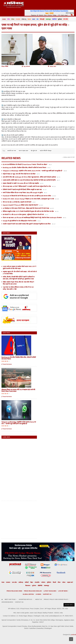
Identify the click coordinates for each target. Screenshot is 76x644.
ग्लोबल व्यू (24, 19)
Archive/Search (7, 602)
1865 (41, 205)
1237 (45, 190)
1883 (54, 196)
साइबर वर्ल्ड (70, 582)
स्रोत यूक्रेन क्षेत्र (34, 151)
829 (39, 221)
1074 (52, 208)
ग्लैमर (8, 19)
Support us (47, 594)
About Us (38, 599)
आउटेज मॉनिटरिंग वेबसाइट (46, 151)
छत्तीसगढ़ (21, 582)
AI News (38, 594)
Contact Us (19, 602)
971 (46, 193)
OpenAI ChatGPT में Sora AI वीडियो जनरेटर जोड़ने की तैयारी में (20, 205)
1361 (57, 212)
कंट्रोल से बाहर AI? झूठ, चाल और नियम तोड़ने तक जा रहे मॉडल (19, 174)
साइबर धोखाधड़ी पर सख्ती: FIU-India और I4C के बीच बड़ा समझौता (21, 183)
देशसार (29, 19)
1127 (54, 224)
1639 (57, 199)
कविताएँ (27, 582)
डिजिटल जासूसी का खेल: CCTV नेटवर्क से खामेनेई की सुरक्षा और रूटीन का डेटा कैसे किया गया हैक (28, 211)
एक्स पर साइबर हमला (23, 151)
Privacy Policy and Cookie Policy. (56, 599)
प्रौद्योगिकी (54, 19)
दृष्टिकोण (49, 582)
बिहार (32, 582)
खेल (37, 19)
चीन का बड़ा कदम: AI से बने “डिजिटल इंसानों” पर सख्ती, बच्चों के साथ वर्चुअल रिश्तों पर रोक (27, 186)
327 (50, 165)
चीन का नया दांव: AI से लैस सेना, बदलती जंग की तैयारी (17, 202)
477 (59, 180)
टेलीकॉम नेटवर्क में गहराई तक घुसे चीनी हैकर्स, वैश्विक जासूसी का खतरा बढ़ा (22, 189)
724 (59, 177)
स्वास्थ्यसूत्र (48, 19)
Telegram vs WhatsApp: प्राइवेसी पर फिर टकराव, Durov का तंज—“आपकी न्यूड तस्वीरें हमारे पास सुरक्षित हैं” (33, 171)
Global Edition (28, 594)
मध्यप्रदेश (18, 19)
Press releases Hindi (14, 591)
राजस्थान (8, 582)
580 (65, 171)
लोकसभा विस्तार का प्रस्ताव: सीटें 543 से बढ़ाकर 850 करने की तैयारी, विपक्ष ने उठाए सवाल (18, 390)
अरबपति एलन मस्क (12, 151)
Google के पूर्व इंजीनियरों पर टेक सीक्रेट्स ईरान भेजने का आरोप (20, 221)
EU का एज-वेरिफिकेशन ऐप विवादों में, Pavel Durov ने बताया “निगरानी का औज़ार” (25, 164)
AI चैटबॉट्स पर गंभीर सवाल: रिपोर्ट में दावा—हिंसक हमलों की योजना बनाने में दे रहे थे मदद (26, 208)
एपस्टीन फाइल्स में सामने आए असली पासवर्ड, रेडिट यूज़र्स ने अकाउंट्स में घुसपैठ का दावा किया (27, 224)
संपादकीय (37, 582)
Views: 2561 (52, 66)
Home (4, 19)
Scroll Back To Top (68, 157)
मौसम (59, 582)
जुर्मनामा (59, 19)
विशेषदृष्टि (42, 19)
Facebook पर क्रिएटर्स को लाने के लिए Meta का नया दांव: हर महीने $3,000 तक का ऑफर (27, 196)
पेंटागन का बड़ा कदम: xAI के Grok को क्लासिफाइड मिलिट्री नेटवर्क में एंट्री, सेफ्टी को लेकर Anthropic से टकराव (32, 218)
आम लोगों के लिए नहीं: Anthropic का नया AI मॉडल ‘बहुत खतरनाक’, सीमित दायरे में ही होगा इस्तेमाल (29, 177)
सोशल (64, 582)
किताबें (54, 582)
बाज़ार (33, 19)
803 (65, 218)
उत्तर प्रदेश (65, 19)
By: (26, 66)
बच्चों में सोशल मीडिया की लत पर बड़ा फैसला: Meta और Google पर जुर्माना (23, 193)
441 (49, 168)
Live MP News (63, 591)
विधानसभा (28, 586)
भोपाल (13, 19)
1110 (54, 187)
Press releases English (33, 591)
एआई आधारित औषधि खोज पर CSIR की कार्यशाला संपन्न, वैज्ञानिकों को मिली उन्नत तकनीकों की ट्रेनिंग (29, 180)
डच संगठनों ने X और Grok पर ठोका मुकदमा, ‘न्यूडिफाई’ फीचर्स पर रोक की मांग (23, 214)
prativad (74, 635)
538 (42, 183)
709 (38, 174)
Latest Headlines (50, 591)
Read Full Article (7, 364)
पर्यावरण (43, 582)
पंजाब (3, 582)
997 (34, 202)
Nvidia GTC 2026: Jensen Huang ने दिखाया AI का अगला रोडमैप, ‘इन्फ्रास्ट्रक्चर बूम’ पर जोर (28, 199)
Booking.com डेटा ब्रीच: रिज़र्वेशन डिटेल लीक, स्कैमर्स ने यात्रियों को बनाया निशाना (25, 168)
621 (47, 215)
